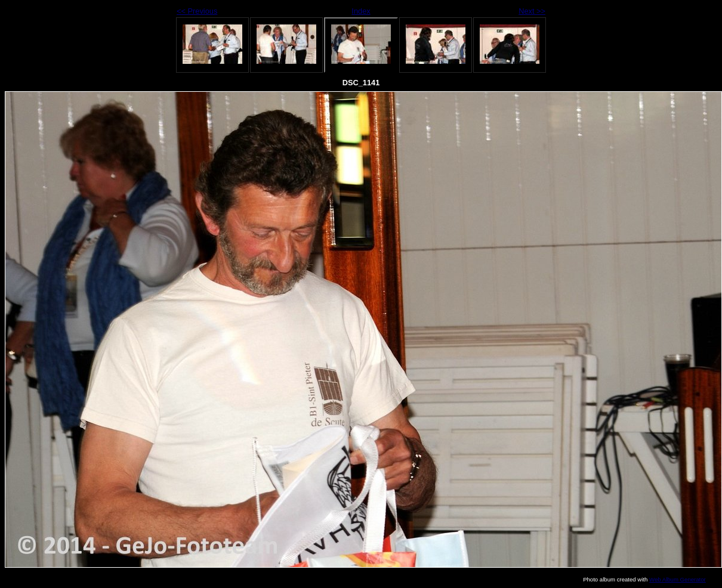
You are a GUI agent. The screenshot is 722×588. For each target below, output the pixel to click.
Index (361, 11)
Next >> (532, 11)
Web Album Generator (678, 579)
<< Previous (197, 11)
